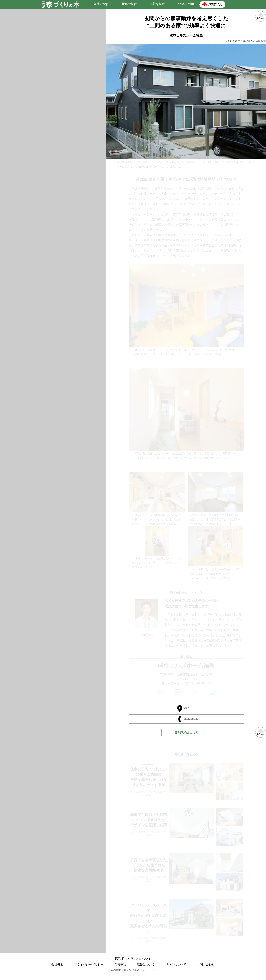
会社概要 (57, 963)
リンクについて (176, 963)
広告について (146, 963)
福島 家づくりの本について (133, 958)
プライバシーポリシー (89, 963)
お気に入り (261, 733)
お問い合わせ (206, 963)
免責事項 (120, 963)
